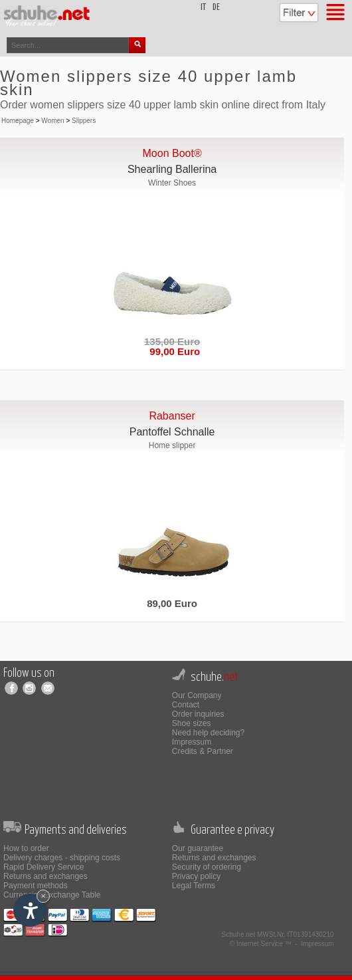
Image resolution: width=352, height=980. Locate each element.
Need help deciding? (208, 733)
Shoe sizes (192, 723)
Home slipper (172, 445)
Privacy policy (196, 876)
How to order (26, 848)
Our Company (197, 695)
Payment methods (36, 886)
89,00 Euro (172, 603)
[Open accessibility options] (30, 910)
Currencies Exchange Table (52, 895)
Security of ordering (207, 867)
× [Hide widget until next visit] (43, 896)
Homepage (18, 121)
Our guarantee (198, 848)
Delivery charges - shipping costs (62, 858)
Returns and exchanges (45, 876)
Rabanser (172, 416)
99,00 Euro (172, 351)
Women (52, 121)
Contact (186, 705)
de (216, 8)
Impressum (192, 742)
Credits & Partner (203, 751)
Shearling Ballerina (172, 169)
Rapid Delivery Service (44, 867)
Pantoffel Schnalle (172, 432)
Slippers (84, 121)
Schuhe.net (239, 934)
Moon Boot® (172, 153)
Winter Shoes (172, 183)
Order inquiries (198, 714)
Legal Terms (194, 886)
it (203, 8)
